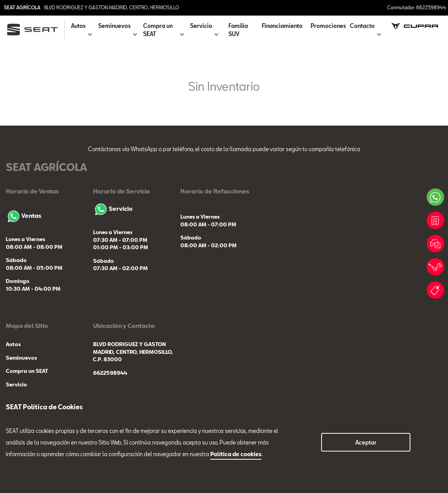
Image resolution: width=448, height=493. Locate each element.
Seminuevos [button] (114, 26)
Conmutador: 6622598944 (417, 7)
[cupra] (414, 26)
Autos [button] (78, 26)
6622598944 (110, 373)
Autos (13, 344)
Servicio (113, 209)
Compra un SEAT (27, 371)
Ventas (23, 215)
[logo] (35, 30)
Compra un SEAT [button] (158, 30)
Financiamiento (282, 26)
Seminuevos (21, 358)
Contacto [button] (362, 26)
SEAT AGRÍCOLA (22, 7)
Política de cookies (236, 454)
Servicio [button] (201, 26)
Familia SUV (238, 30)
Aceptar (366, 442)
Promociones (328, 26)
